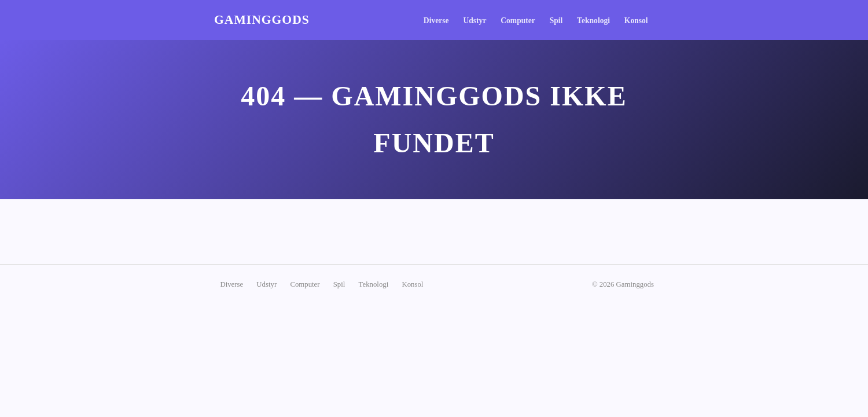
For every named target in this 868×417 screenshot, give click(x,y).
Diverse (436, 21)
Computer (518, 21)
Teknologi (593, 21)
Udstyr (475, 21)
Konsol (636, 21)
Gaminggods (262, 20)
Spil (556, 21)
